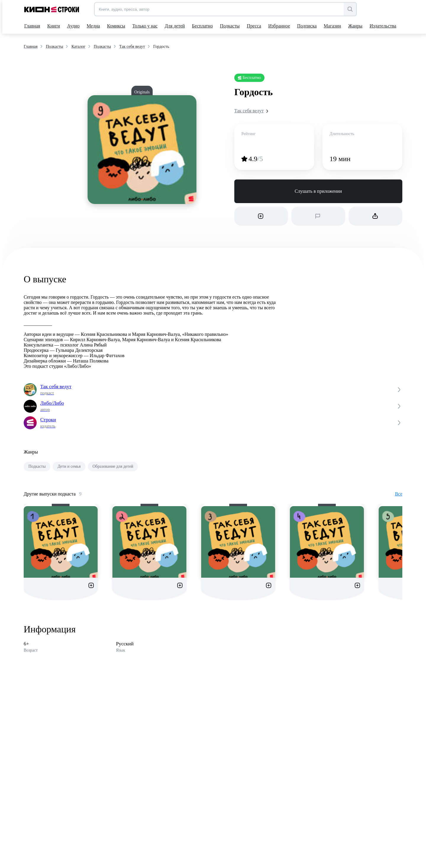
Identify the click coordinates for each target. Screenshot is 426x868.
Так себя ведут (252, 111)
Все (399, 494)
